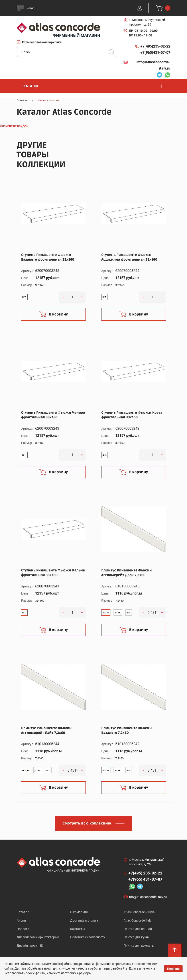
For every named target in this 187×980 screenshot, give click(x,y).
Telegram (159, 76)
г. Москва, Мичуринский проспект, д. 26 (147, 22)
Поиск (112, 52)
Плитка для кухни (137, 938)
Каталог (23, 912)
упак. (118, 613)
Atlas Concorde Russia (139, 912)
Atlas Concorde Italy (137, 921)
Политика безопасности (88, 938)
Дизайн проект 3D (30, 947)
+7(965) (155, 53)
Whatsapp (167, 76)
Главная (22, 100)
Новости (23, 929)
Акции (21, 921)
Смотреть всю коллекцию (87, 823)
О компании (79, 912)
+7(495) (155, 46)
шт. (24, 297)
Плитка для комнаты (139, 947)
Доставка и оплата (84, 921)
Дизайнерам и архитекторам (38, 938)
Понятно (173, 969)
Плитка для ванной (138, 929)
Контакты (77, 929)
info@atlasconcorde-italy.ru (153, 65)
